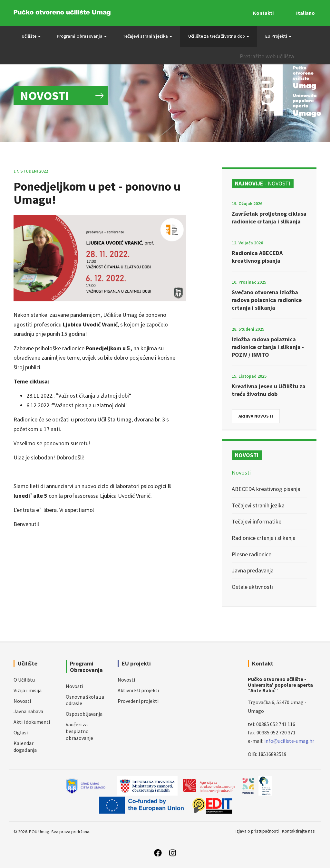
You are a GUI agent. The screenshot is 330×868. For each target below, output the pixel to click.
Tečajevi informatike (257, 521)
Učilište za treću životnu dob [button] (219, 36)
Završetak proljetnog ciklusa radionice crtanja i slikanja (269, 217)
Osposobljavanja (84, 714)
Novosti (241, 472)
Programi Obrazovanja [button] (82, 36)
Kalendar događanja (25, 746)
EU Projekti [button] (278, 36)
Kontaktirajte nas (298, 831)
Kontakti (263, 13)
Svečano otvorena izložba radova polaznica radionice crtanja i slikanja (267, 300)
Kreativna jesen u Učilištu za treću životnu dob (269, 390)
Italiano (306, 13)
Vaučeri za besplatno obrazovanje (79, 731)
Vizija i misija (28, 690)
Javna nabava (28, 711)
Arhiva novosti (256, 416)
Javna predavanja (253, 570)
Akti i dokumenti (32, 722)
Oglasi (21, 732)
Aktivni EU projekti (138, 690)
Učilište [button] (31, 36)
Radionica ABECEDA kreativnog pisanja (257, 257)
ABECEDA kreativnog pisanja (266, 489)
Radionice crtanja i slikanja (264, 538)
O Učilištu (24, 680)
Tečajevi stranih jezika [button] (147, 36)
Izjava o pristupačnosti (257, 831)
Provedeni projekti (138, 701)
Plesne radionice (252, 554)
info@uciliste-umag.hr (289, 741)
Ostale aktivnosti (252, 587)
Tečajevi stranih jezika (258, 505)
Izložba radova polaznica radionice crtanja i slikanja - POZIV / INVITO (268, 347)
